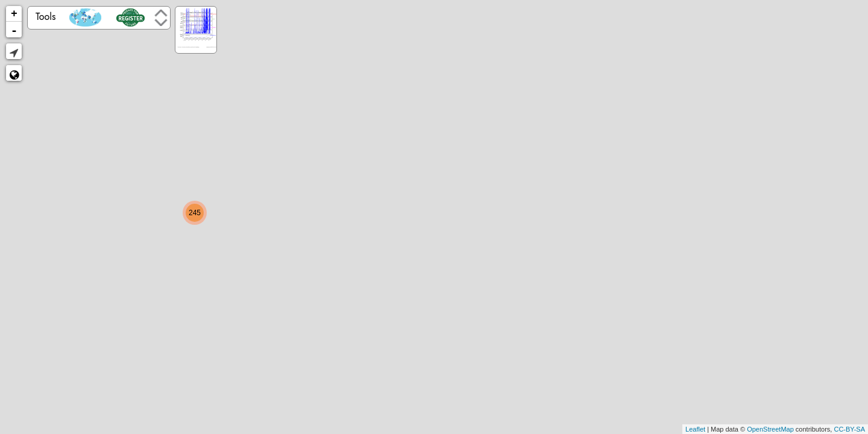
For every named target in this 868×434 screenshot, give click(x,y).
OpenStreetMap (770, 429)
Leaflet (695, 429)
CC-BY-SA (849, 429)
